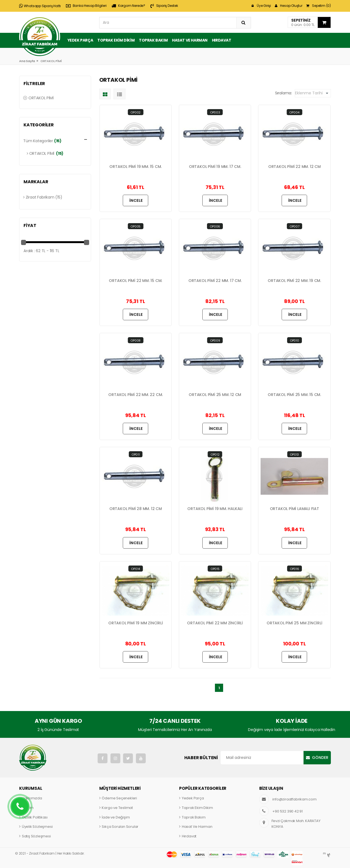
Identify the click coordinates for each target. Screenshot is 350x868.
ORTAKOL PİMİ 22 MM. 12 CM (294, 167)
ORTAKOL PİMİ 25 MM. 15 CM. (294, 395)
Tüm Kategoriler (38, 141)
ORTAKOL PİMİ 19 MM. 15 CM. (135, 167)
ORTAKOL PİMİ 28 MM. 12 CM (136, 509)
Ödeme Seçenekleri (119, 798)
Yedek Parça (80, 40)
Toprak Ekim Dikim (116, 40)
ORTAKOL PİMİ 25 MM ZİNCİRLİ (294, 623)
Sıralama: (284, 93)
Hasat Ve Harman (197, 827)
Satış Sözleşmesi (36, 836)
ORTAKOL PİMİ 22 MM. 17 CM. (215, 281)
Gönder (320, 758)
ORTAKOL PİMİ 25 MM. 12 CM (215, 395)
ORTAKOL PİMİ (38, 98)
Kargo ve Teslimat (117, 808)
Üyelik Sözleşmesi (37, 827)
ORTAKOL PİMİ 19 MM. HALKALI (215, 509)
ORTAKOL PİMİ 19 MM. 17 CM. (215, 167)
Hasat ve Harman (190, 40)
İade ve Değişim (116, 817)
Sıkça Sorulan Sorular (120, 827)
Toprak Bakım (153, 40)
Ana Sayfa (27, 61)
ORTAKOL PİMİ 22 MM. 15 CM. (135, 281)
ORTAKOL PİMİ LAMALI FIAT (294, 509)
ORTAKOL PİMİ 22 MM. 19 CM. (294, 281)
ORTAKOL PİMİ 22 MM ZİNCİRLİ (215, 623)
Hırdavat (222, 40)
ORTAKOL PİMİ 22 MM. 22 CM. (135, 395)
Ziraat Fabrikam (39, 197)
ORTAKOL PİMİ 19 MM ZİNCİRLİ (136, 623)
